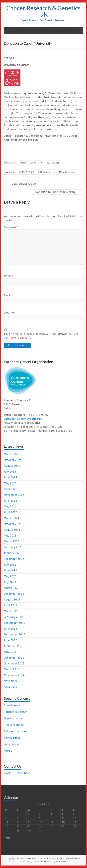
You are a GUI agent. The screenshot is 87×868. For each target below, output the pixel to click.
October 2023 (13, 524)
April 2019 (11, 605)
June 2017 (10, 640)
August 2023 (12, 530)
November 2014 (14, 675)
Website (9, 313)
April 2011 (11, 687)
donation (53, 163)
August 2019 (12, 600)
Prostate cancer (14, 725)
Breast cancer (13, 705)
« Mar (7, 838)
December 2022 (14, 559)
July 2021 (10, 565)
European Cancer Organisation (23, 419)
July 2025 (10, 472)
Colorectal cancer (15, 731)
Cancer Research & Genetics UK (43, 11)
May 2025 (10, 483)
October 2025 (13, 460)
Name (9, 276)
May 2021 (10, 576)
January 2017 (13, 646)
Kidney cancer (13, 738)
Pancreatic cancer (15, 712)
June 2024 (10, 501)
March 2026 (12, 454)
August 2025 (12, 466)
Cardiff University (31, 163)
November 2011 (14, 681)
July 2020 (10, 582)
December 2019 (14, 594)
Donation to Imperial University (57, 192)
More (7, 751)
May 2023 (10, 536)
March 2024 (12, 518)
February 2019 (13, 617)
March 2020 (12, 588)
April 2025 (11, 489)
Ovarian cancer (14, 718)
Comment (11, 227)
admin (12, 172)
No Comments (69, 172)
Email (8, 296)
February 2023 (13, 547)
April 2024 (11, 512)
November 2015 (14, 664)
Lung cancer (12, 744)
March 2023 (12, 541)
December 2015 (14, 658)
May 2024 (10, 507)
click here (24, 773)
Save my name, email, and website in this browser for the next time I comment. (41, 336)
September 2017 (15, 634)
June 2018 (10, 629)
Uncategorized (48, 172)
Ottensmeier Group (22, 184)
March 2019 (12, 611)
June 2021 (10, 570)
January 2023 (13, 553)
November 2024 (14, 495)
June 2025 (10, 477)
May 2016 (10, 652)
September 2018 (15, 623)
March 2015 (12, 669)
